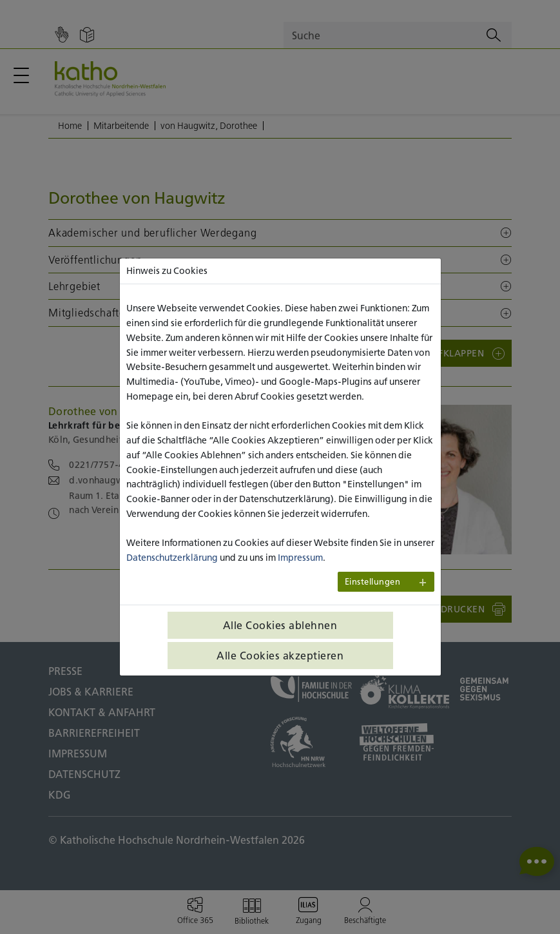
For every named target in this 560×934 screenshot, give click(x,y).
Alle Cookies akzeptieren (280, 656)
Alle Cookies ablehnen (280, 625)
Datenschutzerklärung (172, 558)
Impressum (300, 558)
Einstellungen (373, 582)
